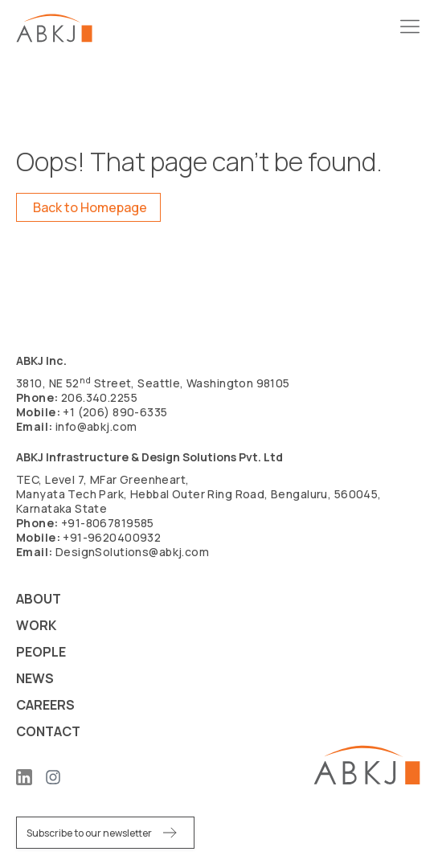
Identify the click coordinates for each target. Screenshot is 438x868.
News (35, 678)
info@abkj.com (96, 426)
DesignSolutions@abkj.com (132, 552)
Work (36, 625)
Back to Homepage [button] (90, 207)
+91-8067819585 (108, 523)
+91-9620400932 (112, 537)
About (39, 599)
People (41, 652)
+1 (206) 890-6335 (115, 412)
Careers (45, 705)
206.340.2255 (99, 397)
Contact (48, 731)
